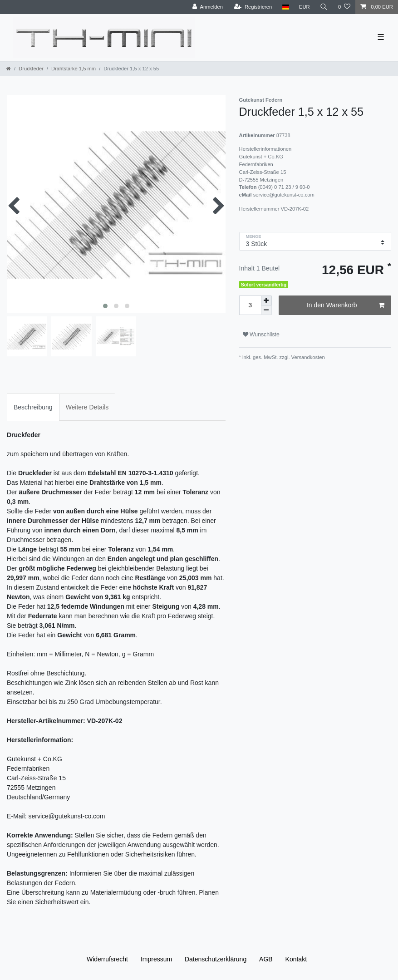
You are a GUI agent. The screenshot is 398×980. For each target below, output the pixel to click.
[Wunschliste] (344, 7)
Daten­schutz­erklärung (216, 959)
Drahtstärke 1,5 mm (74, 69)
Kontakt (296, 959)
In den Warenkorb (346, 305)
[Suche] (324, 7)
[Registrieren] (253, 7)
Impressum (156, 959)
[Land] (285, 7)
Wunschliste (261, 335)
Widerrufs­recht (107, 959)
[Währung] (305, 7)
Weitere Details (87, 407)
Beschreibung (33, 407)
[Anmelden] (208, 7)
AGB (266, 959)
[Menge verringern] (266, 310)
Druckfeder (31, 69)
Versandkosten (307, 357)
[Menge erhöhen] (266, 300)
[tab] (33, 407)
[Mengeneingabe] (250, 305)
